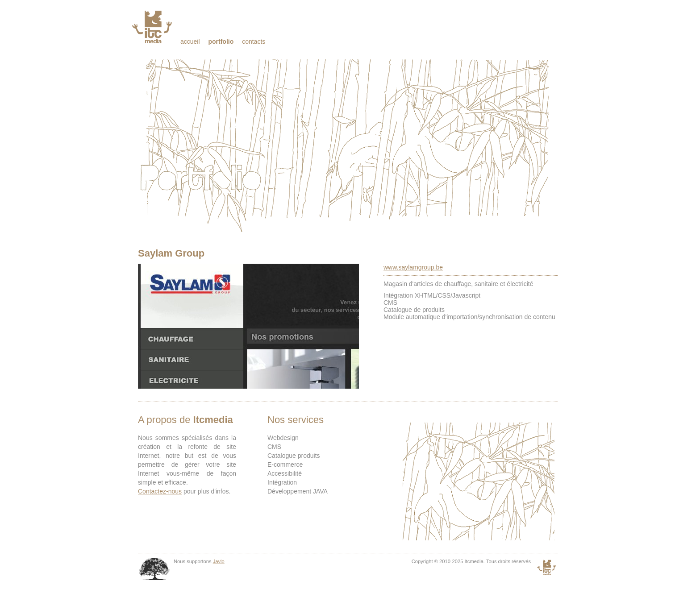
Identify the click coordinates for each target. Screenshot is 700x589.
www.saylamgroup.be (413, 267)
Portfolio (221, 41)
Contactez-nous (160, 491)
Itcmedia (153, 27)
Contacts (254, 41)
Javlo (219, 561)
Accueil (190, 41)
